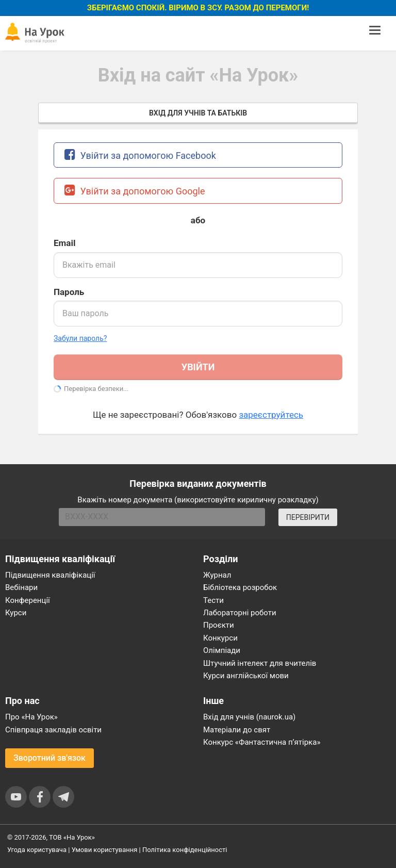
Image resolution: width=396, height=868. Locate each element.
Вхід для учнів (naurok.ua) (249, 717)
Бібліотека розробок (240, 587)
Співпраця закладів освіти (53, 730)
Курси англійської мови (246, 676)
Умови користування (105, 850)
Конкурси (220, 638)
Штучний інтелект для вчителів (260, 663)
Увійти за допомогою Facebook (140, 154)
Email (64, 243)
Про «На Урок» (31, 717)
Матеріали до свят (237, 730)
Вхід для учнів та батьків (198, 113)
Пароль (69, 292)
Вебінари (21, 587)
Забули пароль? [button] (80, 338)
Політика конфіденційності (185, 850)
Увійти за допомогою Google (135, 190)
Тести (213, 600)
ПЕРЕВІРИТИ (308, 517)
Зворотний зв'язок (49, 758)
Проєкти (219, 625)
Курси (16, 613)
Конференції (28, 600)
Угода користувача (37, 850)
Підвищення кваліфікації (50, 575)
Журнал (217, 575)
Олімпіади (222, 650)
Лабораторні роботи (240, 613)
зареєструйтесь (271, 415)
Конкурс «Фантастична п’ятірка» (262, 742)
